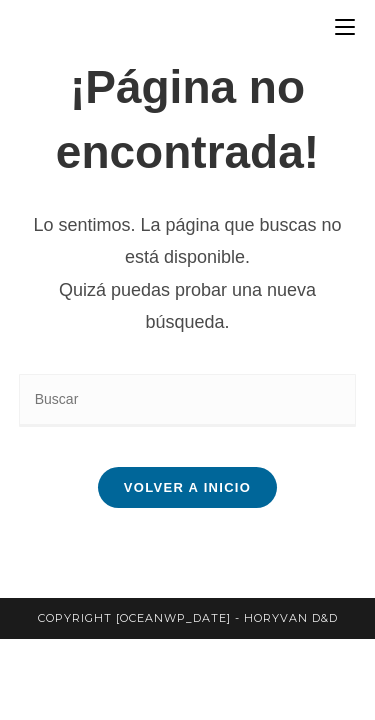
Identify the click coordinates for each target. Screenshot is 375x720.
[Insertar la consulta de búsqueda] (188, 400)
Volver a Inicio (187, 487)
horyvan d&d (291, 618)
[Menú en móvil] (345, 27)
